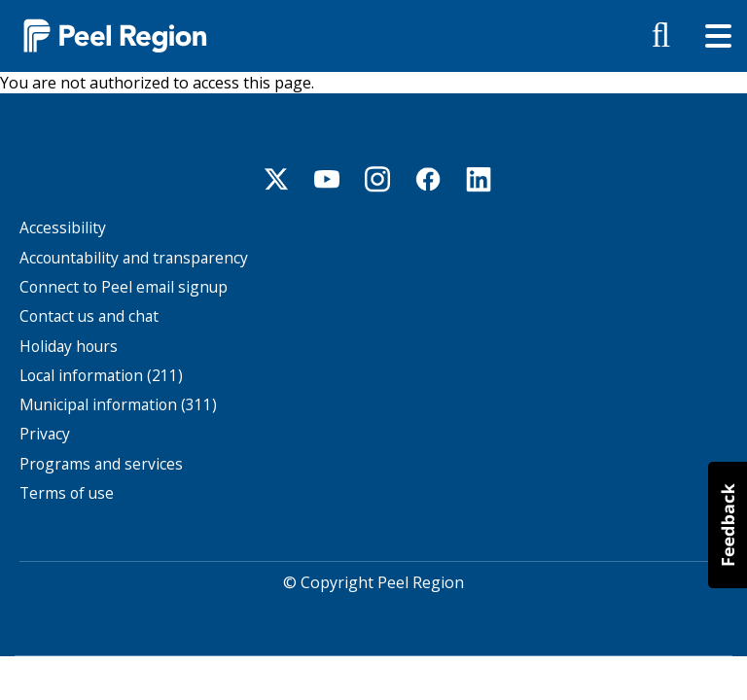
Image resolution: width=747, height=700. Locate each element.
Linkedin (479, 179)
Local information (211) (101, 376)
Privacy (45, 434)
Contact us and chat (89, 316)
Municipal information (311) (118, 405)
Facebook (428, 179)
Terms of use (67, 493)
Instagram (377, 179)
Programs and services (101, 464)
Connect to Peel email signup (124, 287)
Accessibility (63, 228)
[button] (728, 525)
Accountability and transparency (134, 258)
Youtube (327, 179)
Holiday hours (69, 347)
